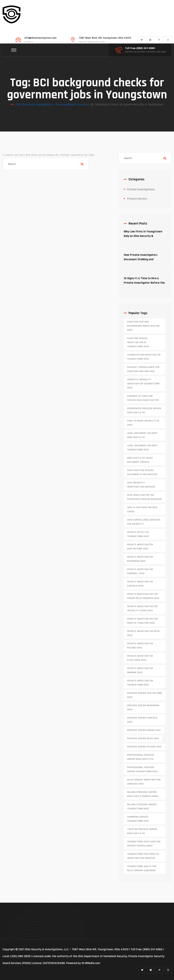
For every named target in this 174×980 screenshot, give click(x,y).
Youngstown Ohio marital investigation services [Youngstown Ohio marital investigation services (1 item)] (143, 856)
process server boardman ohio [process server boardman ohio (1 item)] (143, 708)
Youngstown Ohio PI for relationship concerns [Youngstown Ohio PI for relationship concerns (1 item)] (142, 868)
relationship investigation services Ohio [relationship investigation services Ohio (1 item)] (144, 782)
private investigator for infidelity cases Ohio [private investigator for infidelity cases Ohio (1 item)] (143, 609)
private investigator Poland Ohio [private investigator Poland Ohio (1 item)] (140, 646)
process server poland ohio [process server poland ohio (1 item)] (144, 747)
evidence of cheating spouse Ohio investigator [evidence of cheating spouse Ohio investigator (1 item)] (143, 398)
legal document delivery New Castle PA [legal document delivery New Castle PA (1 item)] (142, 435)
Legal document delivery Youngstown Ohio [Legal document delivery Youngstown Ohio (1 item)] (142, 448)
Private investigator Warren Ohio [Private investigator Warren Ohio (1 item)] (140, 670)
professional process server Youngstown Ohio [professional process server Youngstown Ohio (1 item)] (142, 769)
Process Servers (137, 199)
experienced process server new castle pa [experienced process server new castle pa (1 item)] (144, 410)
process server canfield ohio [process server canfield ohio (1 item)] (142, 720)
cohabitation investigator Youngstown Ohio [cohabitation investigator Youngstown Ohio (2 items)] (144, 357)
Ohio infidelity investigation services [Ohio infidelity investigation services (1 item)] (141, 485)
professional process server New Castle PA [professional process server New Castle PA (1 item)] (141, 757)
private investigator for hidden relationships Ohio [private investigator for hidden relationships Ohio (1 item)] (143, 596)
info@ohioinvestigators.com (40, 38)
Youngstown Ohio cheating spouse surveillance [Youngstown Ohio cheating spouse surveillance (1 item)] (144, 844)
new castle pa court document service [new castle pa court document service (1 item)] (140, 460)
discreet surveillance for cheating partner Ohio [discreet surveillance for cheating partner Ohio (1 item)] (143, 369)
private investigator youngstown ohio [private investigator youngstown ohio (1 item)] (140, 683)
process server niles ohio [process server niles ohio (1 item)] (143, 738)
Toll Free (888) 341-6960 (140, 48)
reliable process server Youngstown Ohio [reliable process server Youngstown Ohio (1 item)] (142, 807)
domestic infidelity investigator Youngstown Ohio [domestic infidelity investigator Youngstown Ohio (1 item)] (143, 384)
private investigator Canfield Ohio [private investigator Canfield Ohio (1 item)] (140, 584)
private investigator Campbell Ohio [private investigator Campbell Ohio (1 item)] (140, 571)
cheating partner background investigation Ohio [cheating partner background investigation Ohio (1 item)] (143, 326)
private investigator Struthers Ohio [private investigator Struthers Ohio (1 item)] (140, 658)
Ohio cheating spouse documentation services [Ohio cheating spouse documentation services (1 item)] (142, 472)
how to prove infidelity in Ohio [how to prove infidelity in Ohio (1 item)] (143, 423)
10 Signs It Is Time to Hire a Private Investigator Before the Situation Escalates (144, 283)
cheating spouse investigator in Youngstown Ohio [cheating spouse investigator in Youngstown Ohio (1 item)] (138, 342)
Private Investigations (141, 189)
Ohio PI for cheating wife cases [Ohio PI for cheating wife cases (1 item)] (142, 510)
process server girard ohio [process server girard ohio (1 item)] (144, 730)
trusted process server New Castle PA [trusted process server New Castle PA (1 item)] (142, 831)
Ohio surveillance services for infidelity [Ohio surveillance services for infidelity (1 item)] (144, 522)
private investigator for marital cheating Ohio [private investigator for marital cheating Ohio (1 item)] (143, 621)
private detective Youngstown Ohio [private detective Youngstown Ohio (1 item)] (138, 534)
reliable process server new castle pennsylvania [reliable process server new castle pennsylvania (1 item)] (143, 794)
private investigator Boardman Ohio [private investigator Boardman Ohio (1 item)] (140, 559)
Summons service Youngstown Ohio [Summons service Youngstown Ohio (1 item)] (138, 819)
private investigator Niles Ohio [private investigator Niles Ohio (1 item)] (144, 633)
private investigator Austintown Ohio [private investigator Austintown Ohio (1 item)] (140, 547)
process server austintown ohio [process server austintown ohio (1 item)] (145, 695)
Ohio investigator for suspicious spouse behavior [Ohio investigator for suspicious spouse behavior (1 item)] (144, 497)
